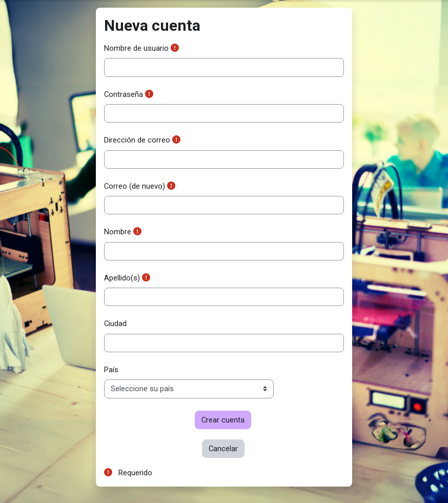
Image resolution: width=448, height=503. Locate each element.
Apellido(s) (122, 278)
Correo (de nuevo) (135, 186)
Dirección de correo (137, 140)
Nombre (118, 232)
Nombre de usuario (136, 48)
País (111, 370)
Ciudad (115, 324)
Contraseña (124, 94)
